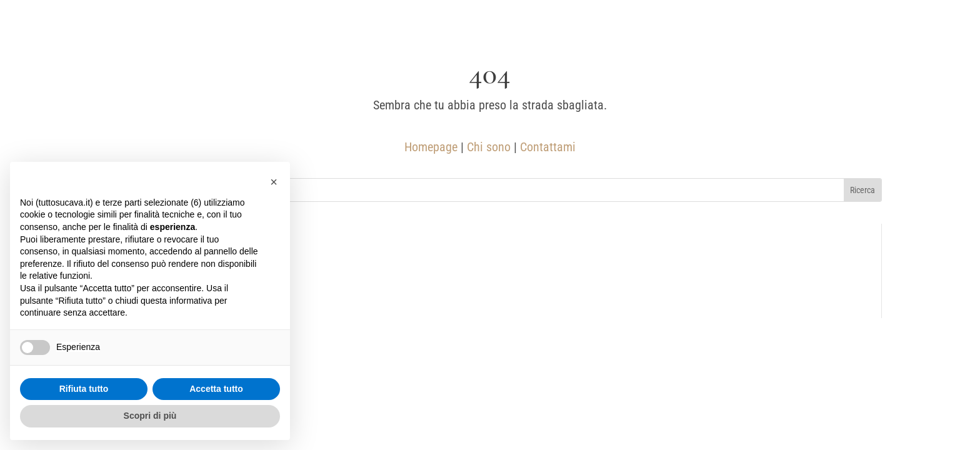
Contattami (548, 147)
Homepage (431, 147)
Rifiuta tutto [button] (84, 389)
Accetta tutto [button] (216, 389)
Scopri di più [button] (150, 416)
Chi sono (489, 147)
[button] (274, 182)
